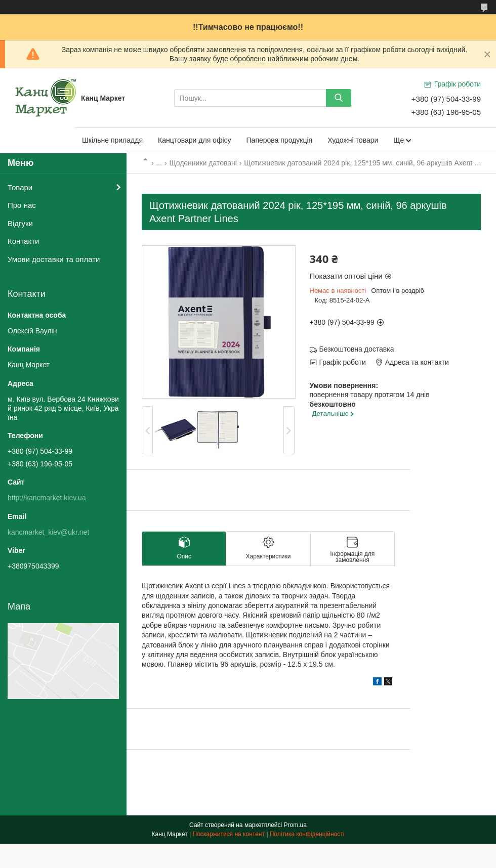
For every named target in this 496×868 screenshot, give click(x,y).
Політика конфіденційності (307, 834)
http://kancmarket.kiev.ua (47, 498)
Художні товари (353, 140)
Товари (20, 187)
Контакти (23, 241)
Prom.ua (295, 825)
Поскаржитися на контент (229, 834)
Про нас (22, 205)
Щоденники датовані (203, 163)
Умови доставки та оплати (54, 259)
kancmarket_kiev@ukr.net (48, 532)
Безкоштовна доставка (357, 349)
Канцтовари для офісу (195, 140)
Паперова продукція (280, 140)
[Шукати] (339, 98)
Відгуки (20, 223)
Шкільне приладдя (112, 140)
